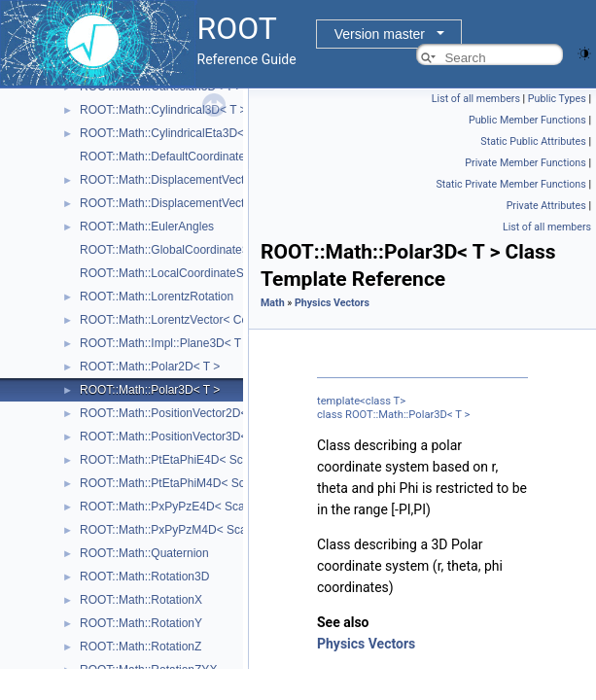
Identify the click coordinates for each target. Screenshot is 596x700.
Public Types (557, 99)
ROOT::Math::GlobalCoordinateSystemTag (190, 250)
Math (273, 303)
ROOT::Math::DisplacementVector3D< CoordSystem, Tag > (233, 203)
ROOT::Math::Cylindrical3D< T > (163, 110)
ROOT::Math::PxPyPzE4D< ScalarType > (186, 507)
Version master (380, 34)
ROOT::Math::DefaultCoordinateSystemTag (191, 157)
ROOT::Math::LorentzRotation (157, 297)
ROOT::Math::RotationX (141, 600)
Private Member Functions (525, 163)
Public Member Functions (527, 120)
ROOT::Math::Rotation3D (144, 577)
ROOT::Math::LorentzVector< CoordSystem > (197, 320)
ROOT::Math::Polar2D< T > (150, 367)
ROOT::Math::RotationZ (140, 647)
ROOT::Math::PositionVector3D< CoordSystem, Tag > (218, 437)
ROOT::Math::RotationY (141, 623)
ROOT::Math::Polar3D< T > (150, 390)
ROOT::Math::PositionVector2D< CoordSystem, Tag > (218, 413)
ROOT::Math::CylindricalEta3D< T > (172, 133)
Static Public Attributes (533, 141)
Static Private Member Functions (510, 184)
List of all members (476, 99)
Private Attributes (546, 206)
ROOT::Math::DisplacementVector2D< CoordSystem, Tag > (233, 180)
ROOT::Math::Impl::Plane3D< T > (165, 343)
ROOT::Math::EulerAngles (147, 227)
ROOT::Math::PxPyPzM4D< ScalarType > (187, 530)
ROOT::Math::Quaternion (144, 553)
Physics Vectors (332, 303)
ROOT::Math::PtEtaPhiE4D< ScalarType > (189, 460)
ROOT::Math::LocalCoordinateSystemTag (187, 273)
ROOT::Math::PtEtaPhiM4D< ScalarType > (190, 483)
